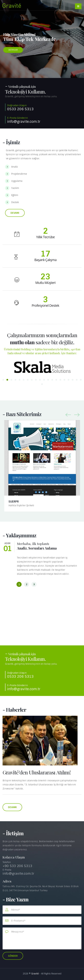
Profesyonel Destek (45, 306)
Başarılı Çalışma (45, 260)
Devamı (15, 213)
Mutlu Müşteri (45, 283)
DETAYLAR (13, 50)
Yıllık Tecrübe (45, 237)
